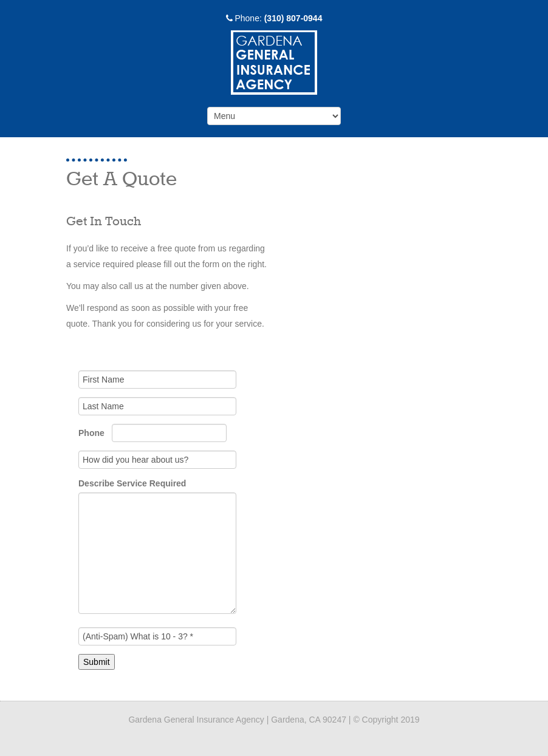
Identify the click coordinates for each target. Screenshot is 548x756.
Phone (93, 433)
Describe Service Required (132, 483)
